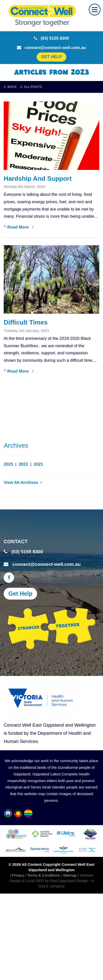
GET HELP (51, 57)
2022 (23, 464)
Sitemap (70, 875)
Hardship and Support (38, 179)
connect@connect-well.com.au (51, 48)
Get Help (20, 594)
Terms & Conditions (44, 875)
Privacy (18, 875)
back (10, 87)
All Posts (31, 87)
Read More (21, 227)
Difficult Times (26, 322)
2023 (8, 464)
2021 (38, 464)
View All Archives (23, 482)
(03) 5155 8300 (51, 38)
